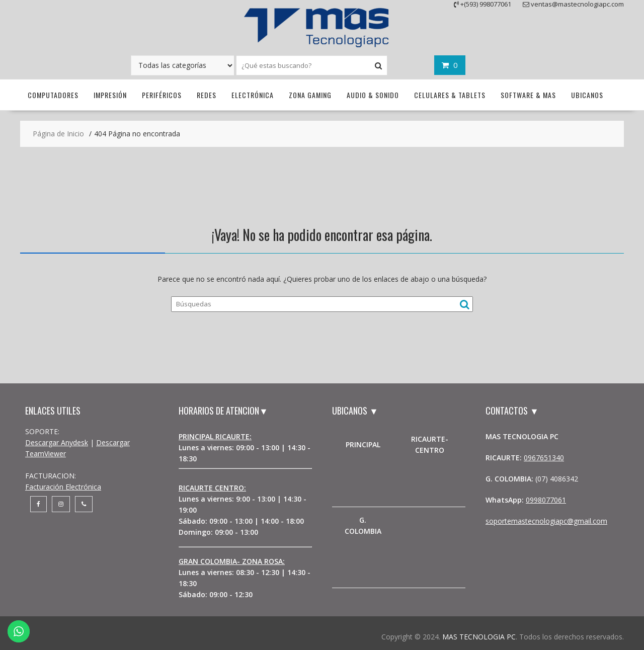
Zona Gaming (310, 95)
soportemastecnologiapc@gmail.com (546, 521)
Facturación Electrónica (63, 487)
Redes (207, 95)
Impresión (110, 95)
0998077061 (546, 500)
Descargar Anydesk (57, 442)
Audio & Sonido (373, 95)
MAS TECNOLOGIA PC (479, 637)
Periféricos (162, 95)
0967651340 (544, 458)
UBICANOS (587, 95)
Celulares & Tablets (450, 95)
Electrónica (253, 95)
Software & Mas (528, 95)
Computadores (53, 95)
